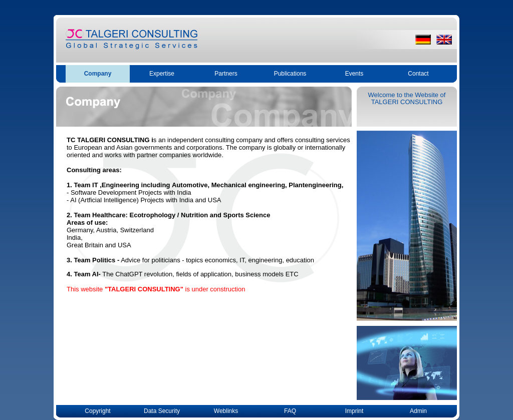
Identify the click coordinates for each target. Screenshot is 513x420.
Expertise (162, 74)
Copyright (97, 411)
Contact (418, 74)
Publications (290, 74)
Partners (226, 74)
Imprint (354, 411)
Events (354, 74)
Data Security (162, 411)
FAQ (290, 411)
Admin (418, 411)
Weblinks (226, 411)
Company (98, 74)
